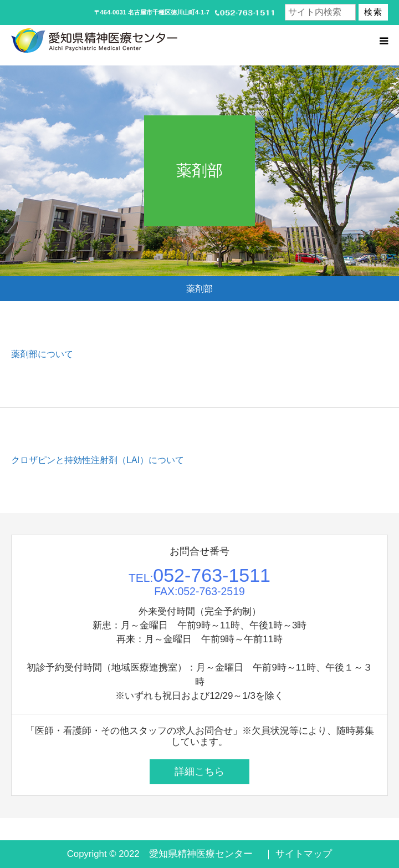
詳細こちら (199, 771)
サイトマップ (304, 854)
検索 (373, 12)
